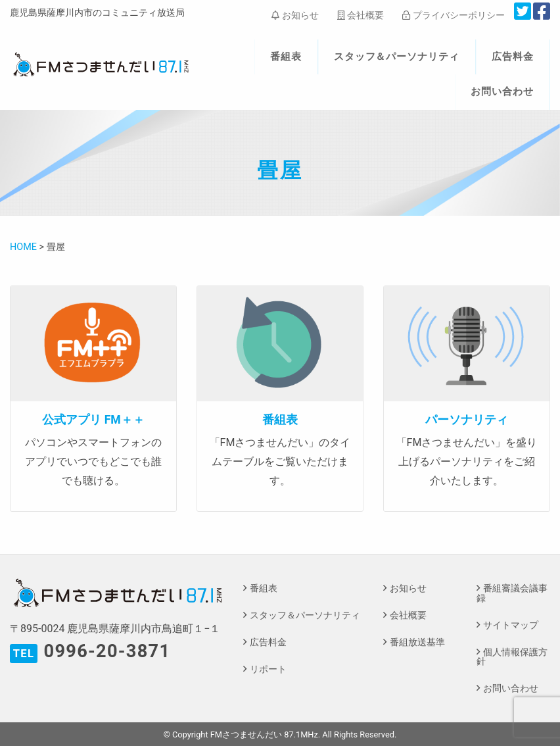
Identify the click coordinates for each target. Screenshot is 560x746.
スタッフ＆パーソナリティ (397, 57)
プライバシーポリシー (453, 15)
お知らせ (295, 15)
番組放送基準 (417, 642)
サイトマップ (511, 625)
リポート (268, 669)
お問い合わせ (502, 91)
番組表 (286, 57)
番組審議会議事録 (512, 593)
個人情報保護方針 (512, 657)
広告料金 (513, 57)
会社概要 (361, 15)
